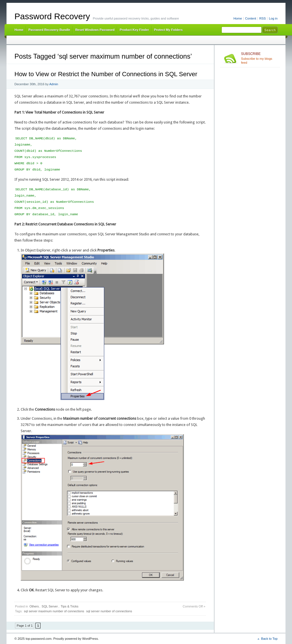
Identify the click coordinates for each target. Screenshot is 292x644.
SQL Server (50, 606)
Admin (54, 84)
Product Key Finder (134, 30)
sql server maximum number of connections (54, 611)
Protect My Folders (168, 30)
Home (238, 18)
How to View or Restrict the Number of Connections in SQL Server (106, 74)
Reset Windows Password (95, 30)
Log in (273, 18)
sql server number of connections (109, 611)
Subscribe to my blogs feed (259, 58)
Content (251, 18)
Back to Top (269, 639)
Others (34, 606)
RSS (262, 18)
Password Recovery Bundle (49, 30)
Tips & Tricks (70, 606)
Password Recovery (52, 16)
